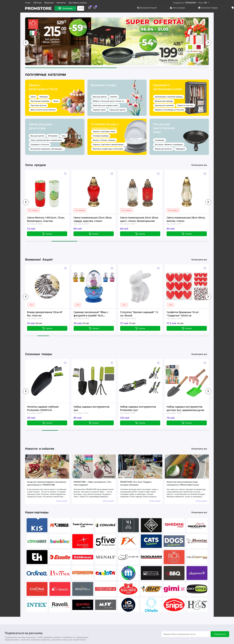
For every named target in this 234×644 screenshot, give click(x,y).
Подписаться (220, 634)
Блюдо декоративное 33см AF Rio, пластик (45, 314)
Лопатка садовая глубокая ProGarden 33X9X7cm (43, 408)
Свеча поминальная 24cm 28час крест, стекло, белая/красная (139, 219)
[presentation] (26, 43)
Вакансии (49, 3)
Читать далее (62, 501)
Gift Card (37, 3)
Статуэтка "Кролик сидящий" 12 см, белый (139, 314)
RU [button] (206, 3)
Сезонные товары (208, 8)
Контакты (61, 3)
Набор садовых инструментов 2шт (91, 408)
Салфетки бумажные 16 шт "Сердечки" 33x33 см (183, 314)
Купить (47, 234)
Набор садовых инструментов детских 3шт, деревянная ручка (185, 408)
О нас (28, 3)
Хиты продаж (177, 8)
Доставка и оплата (78, 3)
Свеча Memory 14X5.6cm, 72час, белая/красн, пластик (46, 219)
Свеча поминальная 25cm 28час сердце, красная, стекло (93, 219)
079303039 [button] (191, 3)
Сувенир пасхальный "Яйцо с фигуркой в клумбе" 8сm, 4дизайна (91, 314)
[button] (71, 68)
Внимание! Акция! (147, 8)
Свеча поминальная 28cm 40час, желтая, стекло (186, 219)
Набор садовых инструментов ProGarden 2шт (138, 408)
